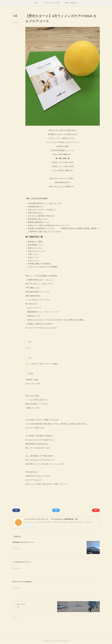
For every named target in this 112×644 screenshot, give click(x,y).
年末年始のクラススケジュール (23, 542)
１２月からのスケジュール (21, 562)
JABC (28, 364)
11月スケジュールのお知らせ (22, 582)
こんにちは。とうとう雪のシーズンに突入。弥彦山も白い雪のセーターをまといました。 (38, 546)
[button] (36, 3)
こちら (28, 400)
